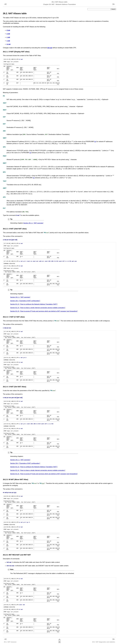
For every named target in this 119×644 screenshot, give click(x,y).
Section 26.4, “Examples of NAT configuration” (25, 301)
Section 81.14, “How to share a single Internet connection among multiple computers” (38, 308)
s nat (8, 41)
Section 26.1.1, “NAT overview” (33, 223)
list (95, 142)
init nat (50, 48)
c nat (8, 37)
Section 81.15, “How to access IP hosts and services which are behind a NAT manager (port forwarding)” (44, 311)
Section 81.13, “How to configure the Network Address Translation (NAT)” (34, 304)
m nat (9, 44)
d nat (8, 30)
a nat (8, 34)
